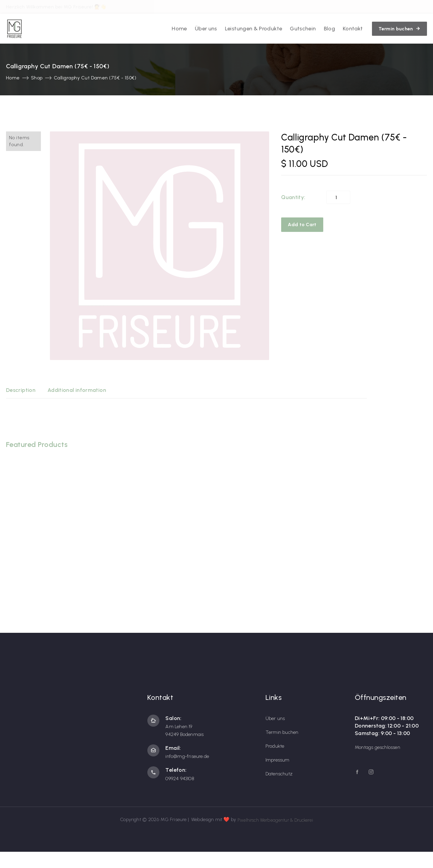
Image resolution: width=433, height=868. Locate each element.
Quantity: (293, 197)
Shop (37, 77)
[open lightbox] (160, 245)
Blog (329, 28)
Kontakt (353, 28)
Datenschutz (279, 773)
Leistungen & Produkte (254, 28)
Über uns (206, 28)
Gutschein (303, 28)
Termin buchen (282, 732)
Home (179, 28)
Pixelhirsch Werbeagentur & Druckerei (275, 820)
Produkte (275, 746)
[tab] (21, 390)
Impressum (278, 760)
